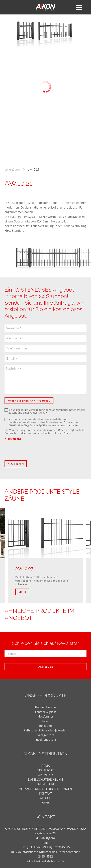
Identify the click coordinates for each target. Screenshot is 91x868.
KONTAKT (46, 793)
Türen (45, 721)
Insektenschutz (46, 740)
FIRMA (45, 766)
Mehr (22, 592)
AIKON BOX (46, 775)
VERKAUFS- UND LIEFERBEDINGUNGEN (46, 789)
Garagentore (46, 735)
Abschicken (16, 464)
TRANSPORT (46, 770)
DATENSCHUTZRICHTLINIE (45, 780)
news (46, 803)
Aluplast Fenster (45, 707)
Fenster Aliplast (45, 712)
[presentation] (32, 450)
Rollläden (45, 726)
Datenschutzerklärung (18, 433)
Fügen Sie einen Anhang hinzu (29, 400)
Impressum (46, 784)
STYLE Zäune (12, 170)
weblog (45, 798)
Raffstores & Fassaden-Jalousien (45, 730)
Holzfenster (46, 716)
